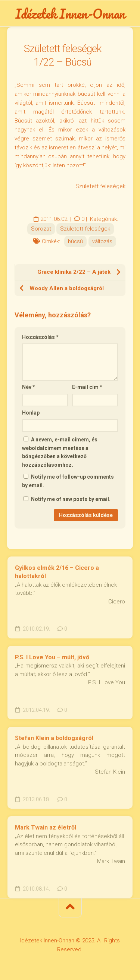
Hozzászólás (40, 337)
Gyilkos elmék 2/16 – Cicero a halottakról (57, 572)
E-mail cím (87, 387)
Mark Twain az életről (46, 827)
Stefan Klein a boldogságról (54, 738)
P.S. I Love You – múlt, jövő (52, 657)
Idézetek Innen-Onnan (70, 13)
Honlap (31, 413)
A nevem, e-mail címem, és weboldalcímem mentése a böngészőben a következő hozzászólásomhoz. (60, 452)
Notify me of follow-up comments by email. (68, 481)
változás (102, 241)
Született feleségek (85, 229)
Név (29, 387)
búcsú (75, 241)
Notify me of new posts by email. (71, 499)
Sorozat (41, 229)
